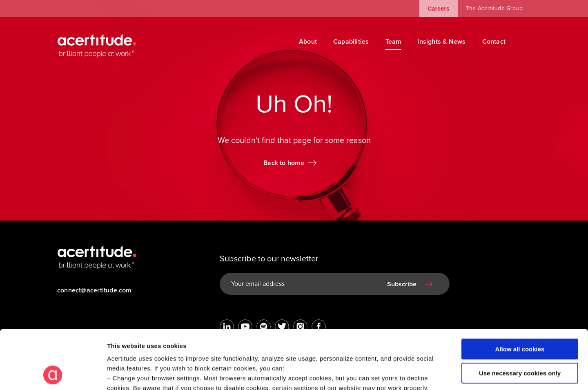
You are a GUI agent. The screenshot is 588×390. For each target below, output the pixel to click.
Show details (126, 374)
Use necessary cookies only (520, 318)
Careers (439, 9)
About (308, 42)
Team (393, 42)
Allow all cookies (520, 294)
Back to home (284, 163)
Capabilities (351, 42)
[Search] (525, 42)
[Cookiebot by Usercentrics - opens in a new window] (53, 374)
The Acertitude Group (494, 8)
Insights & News (441, 42)
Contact (494, 42)
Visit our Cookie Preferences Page (166, 342)
